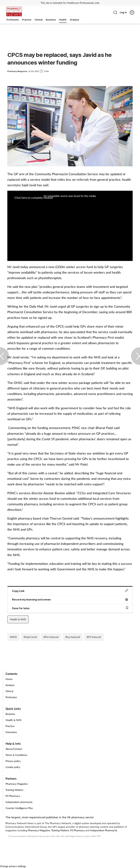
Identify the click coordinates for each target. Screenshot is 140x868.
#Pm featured (51, 637)
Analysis (10, 685)
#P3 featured (94, 637)
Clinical (9, 691)
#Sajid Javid (30, 637)
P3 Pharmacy (13, 796)
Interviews (11, 732)
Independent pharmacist (19, 802)
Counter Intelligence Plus (19, 808)
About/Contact (14, 749)
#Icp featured (73, 637)
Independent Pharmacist (104, 830)
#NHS (13, 637)
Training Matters (14, 790)
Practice (10, 726)
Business (10, 714)
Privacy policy (13, 761)
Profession (11, 697)
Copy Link (70, 591)
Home (9, 679)
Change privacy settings (13, 866)
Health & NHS (18, 619)
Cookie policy (13, 767)
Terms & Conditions (16, 755)
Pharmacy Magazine (17, 784)
